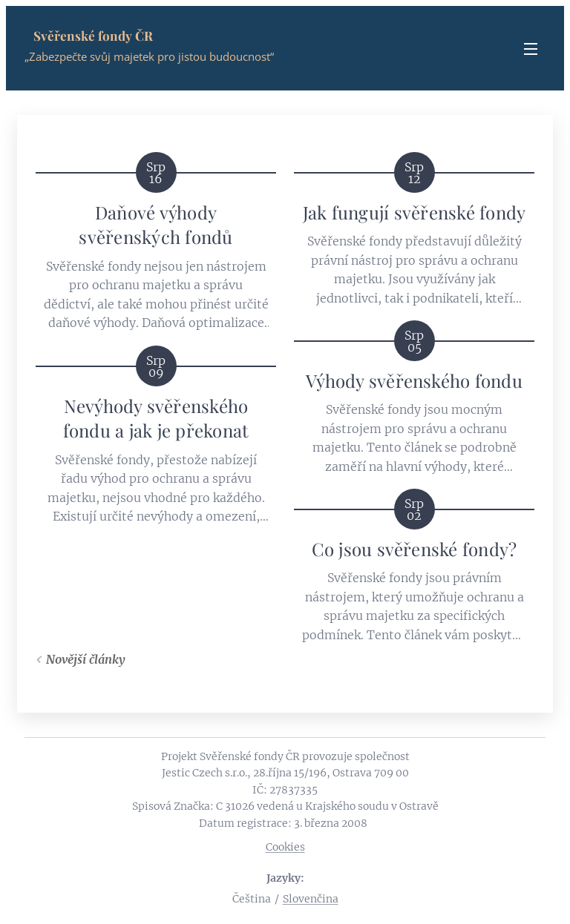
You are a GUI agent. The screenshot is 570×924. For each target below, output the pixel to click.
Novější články (86, 659)
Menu (531, 49)
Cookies (285, 847)
